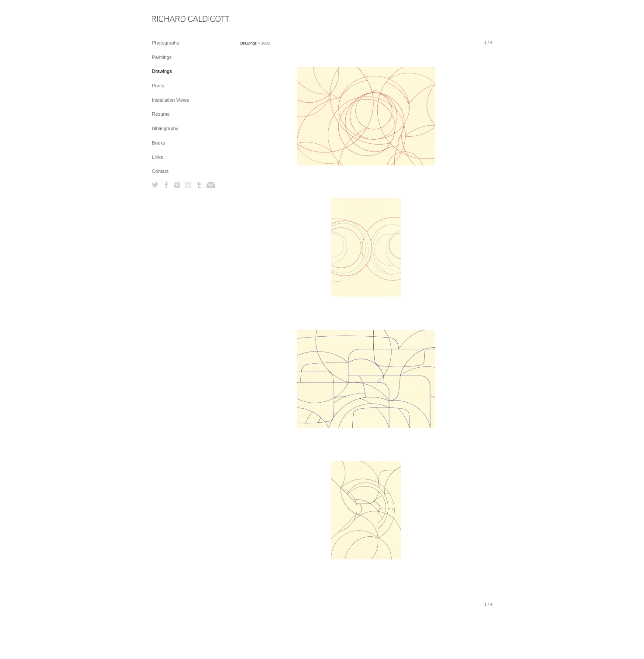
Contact (160, 171)
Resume (161, 114)
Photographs (165, 43)
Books (159, 143)
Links (158, 157)
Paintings (162, 57)
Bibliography (165, 128)
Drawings (162, 71)
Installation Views (170, 100)
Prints (158, 86)
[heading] (174, 19)
